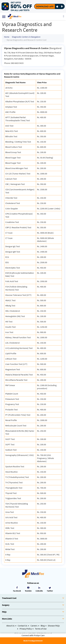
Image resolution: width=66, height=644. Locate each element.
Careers (34, 626)
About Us (10, 626)
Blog (43, 626)
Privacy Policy (26, 629)
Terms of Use (41, 629)
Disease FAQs (54, 626)
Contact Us (23, 626)
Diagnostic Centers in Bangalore (26, 37)
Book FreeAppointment (33, 641)
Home (7, 37)
